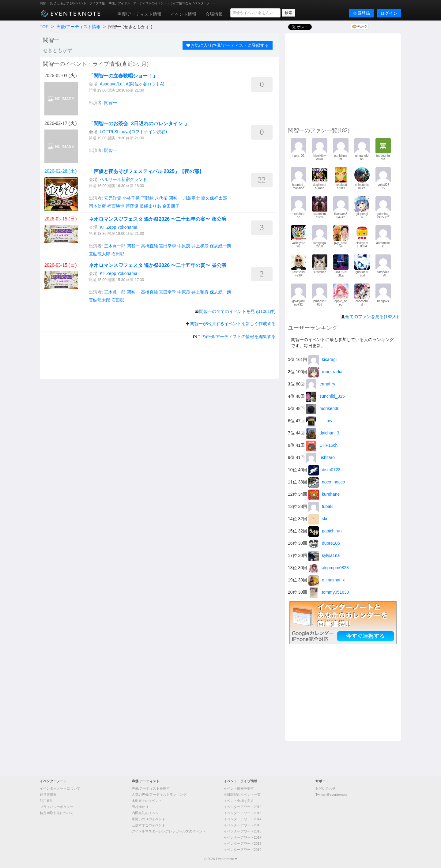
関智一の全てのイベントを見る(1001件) (237, 311)
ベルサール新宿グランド (123, 179)
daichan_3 (323, 433)
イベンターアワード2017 (242, 837)
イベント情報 (183, 14)
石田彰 (118, 254)
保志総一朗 (221, 246)
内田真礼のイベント (147, 813)
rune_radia (325, 372)
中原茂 (184, 246)
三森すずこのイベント (149, 825)
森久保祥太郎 (214, 198)
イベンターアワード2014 (242, 819)
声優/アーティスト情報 (139, 14)
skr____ (323, 519)
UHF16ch (322, 445)
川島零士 (191, 198)
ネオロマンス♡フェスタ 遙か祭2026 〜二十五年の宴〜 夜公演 (158, 219)
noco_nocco (327, 482)
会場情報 (214, 14)
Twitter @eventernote (332, 795)
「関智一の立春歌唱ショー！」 (123, 76)
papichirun (325, 531)
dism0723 (324, 470)
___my (319, 421)
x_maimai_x (327, 580)
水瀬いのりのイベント (149, 819)
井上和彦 (200, 246)
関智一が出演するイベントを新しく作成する (233, 324)
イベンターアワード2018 (242, 844)
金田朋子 (171, 206)
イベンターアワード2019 (242, 850)
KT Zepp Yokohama (119, 227)
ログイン (389, 13)
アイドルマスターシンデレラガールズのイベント (169, 831)
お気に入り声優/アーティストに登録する (228, 45)
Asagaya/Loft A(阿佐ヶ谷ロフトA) (132, 84)
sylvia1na (324, 555)
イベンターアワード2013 (242, 813)
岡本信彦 (97, 206)
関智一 (111, 103)
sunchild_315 (325, 396)
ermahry (320, 384)
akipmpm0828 (329, 568)
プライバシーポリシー (57, 807)
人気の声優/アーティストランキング (159, 795)
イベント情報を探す (239, 788)
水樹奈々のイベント (147, 801)
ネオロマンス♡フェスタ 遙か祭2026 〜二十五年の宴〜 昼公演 (158, 265)
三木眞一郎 (115, 246)
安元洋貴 (113, 198)
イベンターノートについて (60, 788)
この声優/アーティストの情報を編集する (236, 336)
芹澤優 (132, 206)
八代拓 (161, 198)
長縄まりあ (150, 206)
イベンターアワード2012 (242, 807)
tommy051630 (329, 592)
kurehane (324, 494)
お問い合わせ (326, 788)
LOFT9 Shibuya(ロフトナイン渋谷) (133, 132)
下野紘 (147, 198)
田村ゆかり (140, 807)
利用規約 (47, 801)
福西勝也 (116, 206)
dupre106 (324, 543)
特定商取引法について (57, 813)
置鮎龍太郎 (100, 254)
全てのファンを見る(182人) (372, 317)
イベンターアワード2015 (242, 825)
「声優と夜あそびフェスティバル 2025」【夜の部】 (146, 171)
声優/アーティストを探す (151, 788)
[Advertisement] (343, 79)
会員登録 (361, 13)
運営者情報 (48, 795)
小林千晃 (131, 198)
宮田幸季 (168, 246)
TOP (44, 27)
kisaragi (322, 359)
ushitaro (320, 457)
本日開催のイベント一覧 (242, 795)
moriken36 (323, 408)
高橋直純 (149, 246)
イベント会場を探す (239, 801)
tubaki (321, 506)
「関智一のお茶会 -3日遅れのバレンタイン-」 (139, 124)
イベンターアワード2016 (242, 831)
